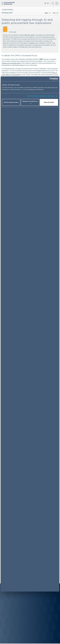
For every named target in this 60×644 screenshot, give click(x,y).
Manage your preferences (30, 102)
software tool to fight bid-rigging (11, 63)
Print (54, 13)
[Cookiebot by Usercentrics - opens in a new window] (51, 79)
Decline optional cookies (11, 102)
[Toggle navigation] (57, 3)
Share (46, 13)
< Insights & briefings (7, 9)
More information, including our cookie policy (41, 96)
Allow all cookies (49, 102)
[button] (53, 4)
